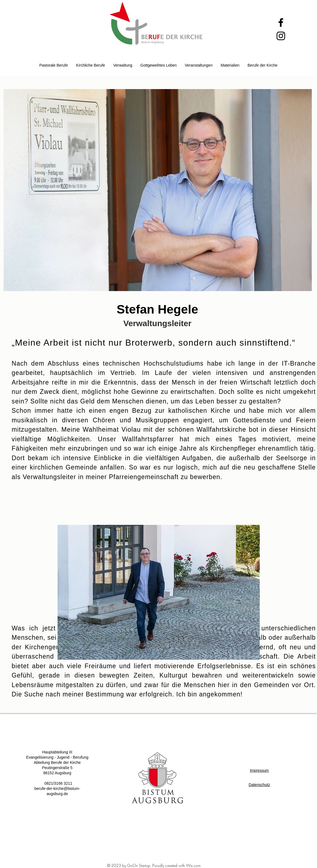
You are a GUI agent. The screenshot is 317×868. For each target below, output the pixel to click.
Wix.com (193, 865)
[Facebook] (281, 22)
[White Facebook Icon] (162, 843)
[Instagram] (281, 36)
